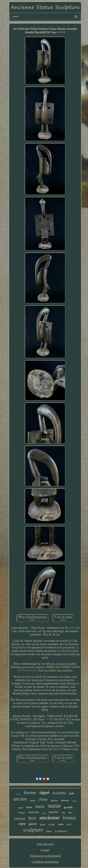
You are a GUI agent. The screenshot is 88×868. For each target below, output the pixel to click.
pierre (33, 824)
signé (44, 792)
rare (22, 824)
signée (33, 800)
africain (65, 800)
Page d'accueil (45, 844)
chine (43, 799)
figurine (54, 800)
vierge (52, 824)
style (69, 824)
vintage (21, 812)
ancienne (50, 818)
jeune (43, 825)
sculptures (61, 831)
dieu (63, 813)
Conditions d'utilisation (45, 862)
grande (68, 807)
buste (40, 806)
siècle (49, 831)
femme (30, 792)
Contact (45, 850)
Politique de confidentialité (45, 856)
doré (70, 813)
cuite (61, 824)
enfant (18, 794)
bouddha (59, 793)
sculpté (20, 808)
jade (72, 793)
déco (44, 813)
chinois (75, 801)
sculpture (33, 830)
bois (32, 818)
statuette (34, 812)
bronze (69, 818)
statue (54, 806)
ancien (20, 799)
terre (29, 807)
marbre (54, 812)
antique (20, 819)
